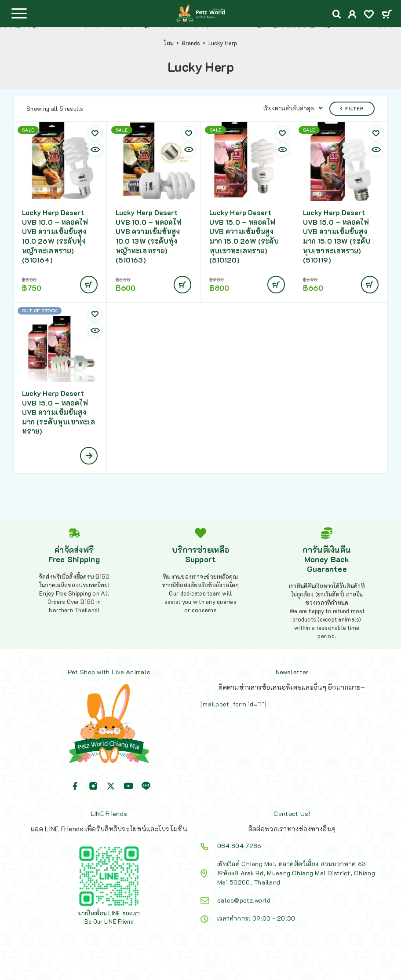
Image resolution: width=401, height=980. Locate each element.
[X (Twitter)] (111, 786)
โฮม (169, 43)
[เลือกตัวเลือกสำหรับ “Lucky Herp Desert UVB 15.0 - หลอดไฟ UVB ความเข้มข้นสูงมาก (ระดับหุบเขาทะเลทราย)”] (89, 456)
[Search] (337, 14)
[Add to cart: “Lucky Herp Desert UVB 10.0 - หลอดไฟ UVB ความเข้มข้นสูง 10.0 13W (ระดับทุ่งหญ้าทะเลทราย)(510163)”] (182, 285)
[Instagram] (93, 786)
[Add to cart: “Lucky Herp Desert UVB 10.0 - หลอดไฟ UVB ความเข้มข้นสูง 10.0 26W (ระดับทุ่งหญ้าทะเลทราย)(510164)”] (89, 285)
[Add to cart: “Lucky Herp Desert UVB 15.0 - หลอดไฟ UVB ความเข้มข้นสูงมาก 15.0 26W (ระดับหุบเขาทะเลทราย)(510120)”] (276, 285)
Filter (352, 108)
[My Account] (352, 15)
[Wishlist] (369, 15)
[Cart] (387, 15)
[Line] (146, 786)
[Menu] (19, 13)
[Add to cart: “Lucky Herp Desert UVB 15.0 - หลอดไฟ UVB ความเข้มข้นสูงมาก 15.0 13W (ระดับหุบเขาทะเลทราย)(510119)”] (370, 285)
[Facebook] (75, 786)
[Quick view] (95, 150)
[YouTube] (128, 786)
